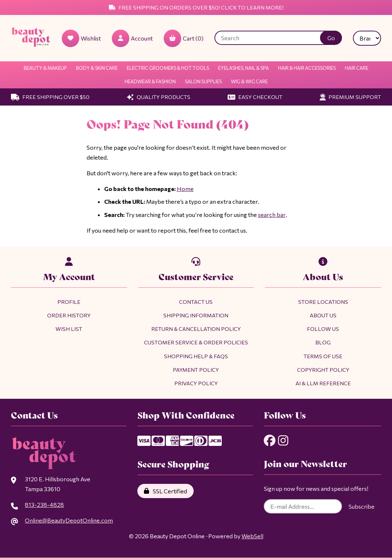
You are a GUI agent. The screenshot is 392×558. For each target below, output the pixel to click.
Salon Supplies (203, 81)
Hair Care (357, 68)
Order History (69, 315)
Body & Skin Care (97, 68)
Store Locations (323, 302)
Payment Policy (196, 370)
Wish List (69, 329)
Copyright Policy (323, 370)
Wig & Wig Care (249, 81)
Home (185, 189)
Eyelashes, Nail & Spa (243, 68)
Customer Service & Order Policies (196, 342)
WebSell (252, 536)
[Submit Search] (331, 38)
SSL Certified (165, 491)
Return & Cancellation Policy (196, 329)
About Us (323, 315)
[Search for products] (273, 38)
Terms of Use (323, 356)
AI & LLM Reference (323, 383)
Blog (323, 342)
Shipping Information (196, 315)
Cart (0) (184, 38)
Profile (69, 302)
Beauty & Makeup (45, 68)
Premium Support (350, 97)
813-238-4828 (44, 505)
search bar (272, 215)
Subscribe (361, 507)
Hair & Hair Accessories (307, 68)
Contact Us (196, 302)
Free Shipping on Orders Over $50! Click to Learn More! (196, 7)
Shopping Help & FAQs (196, 356)
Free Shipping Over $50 (50, 97)
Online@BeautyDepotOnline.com (69, 520)
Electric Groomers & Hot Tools (168, 68)
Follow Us (323, 329)
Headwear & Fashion (150, 81)
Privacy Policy (196, 383)
